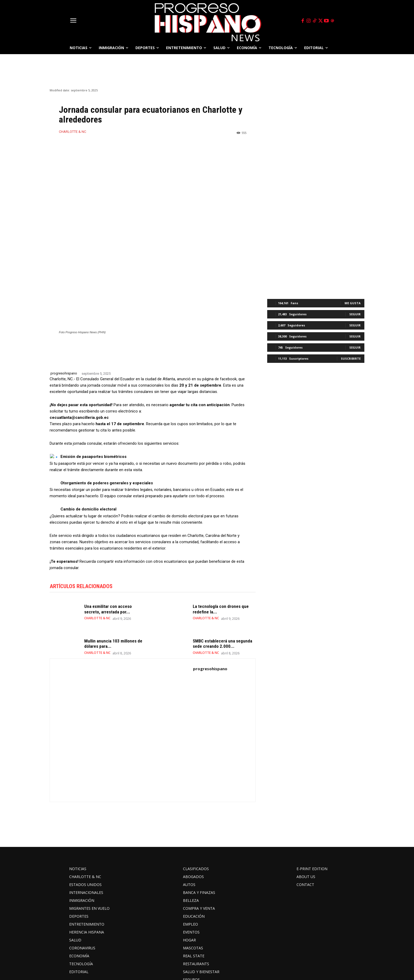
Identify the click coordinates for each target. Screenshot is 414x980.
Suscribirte (351, 358)
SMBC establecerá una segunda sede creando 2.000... (222, 581)
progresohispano (64, 311)
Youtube (253, 958)
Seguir (355, 314)
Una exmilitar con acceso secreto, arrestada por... (108, 547)
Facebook (146, 958)
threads (281, 958)
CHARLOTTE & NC (72, 132)
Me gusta (353, 303)
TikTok (206, 958)
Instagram (177, 958)
